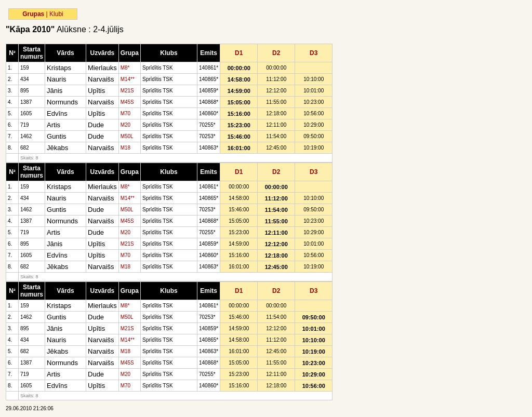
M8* (125, 68)
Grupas (33, 14)
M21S (127, 91)
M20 (125, 125)
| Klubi (55, 14)
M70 (125, 113)
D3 (314, 53)
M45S (127, 102)
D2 (276, 53)
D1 (239, 53)
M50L (127, 136)
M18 (125, 148)
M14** (128, 79)
